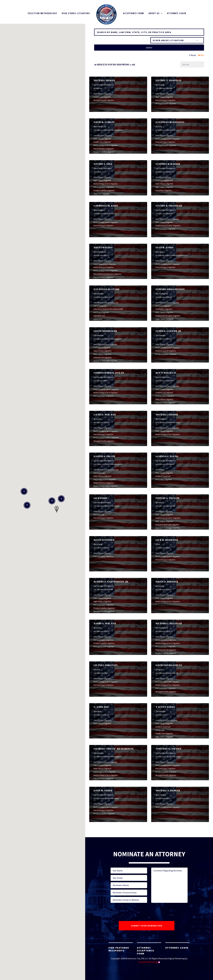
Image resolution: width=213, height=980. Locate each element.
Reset (194, 55)
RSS (202, 55)
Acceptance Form (133, 13)
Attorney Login (177, 13)
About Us (154, 13)
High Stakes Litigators (76, 13)
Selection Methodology (42, 13)
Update (149, 48)
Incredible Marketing (148, 962)
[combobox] (177, 40)
